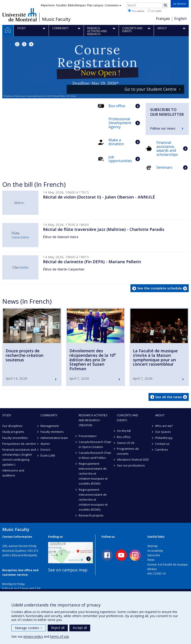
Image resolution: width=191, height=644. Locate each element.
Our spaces (163, 432)
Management (50, 426)
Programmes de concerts (128, 451)
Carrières (162, 450)
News (151, 560)
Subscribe (154, 555)
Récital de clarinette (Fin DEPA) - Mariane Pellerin (92, 262)
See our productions (131, 465)
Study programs (13, 432)
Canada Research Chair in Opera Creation (95, 444)
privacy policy (33, 636)
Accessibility (155, 551)
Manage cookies (29, 628)
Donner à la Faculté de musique (168, 565)
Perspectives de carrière (19, 444)
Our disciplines (12, 426)
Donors (46, 450)
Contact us (162, 444)
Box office (124, 437)
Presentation (88, 436)
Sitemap (153, 546)
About (160, 415)
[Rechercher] (165, 5)
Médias (152, 569)
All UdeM (154, 11)
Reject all (58, 628)
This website (136, 11)
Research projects (91, 515)
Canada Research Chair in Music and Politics (95, 455)
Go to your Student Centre (150, 89)
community (49, 415)
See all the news (169, 397)
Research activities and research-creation (93, 420)
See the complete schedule (160, 288)
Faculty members (52, 432)
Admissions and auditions (13, 473)
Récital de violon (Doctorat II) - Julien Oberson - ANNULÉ (99, 197)
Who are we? (164, 426)
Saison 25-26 (126, 443)
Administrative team (54, 438)
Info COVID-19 (156, 574)
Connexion (113, 5)
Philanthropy (164, 438)
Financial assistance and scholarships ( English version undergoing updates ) (19, 457)
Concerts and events (127, 418)
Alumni (45, 444)
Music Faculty (56, 19)
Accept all (80, 628)
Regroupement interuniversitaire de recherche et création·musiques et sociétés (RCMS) (93, 474)
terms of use (60, 636)
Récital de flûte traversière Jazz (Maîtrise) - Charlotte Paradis (104, 229)
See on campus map (68, 570)
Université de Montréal (20, 15)
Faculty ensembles (15, 438)
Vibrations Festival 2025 (133, 459)
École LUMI (48, 455)
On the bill (124, 431)
